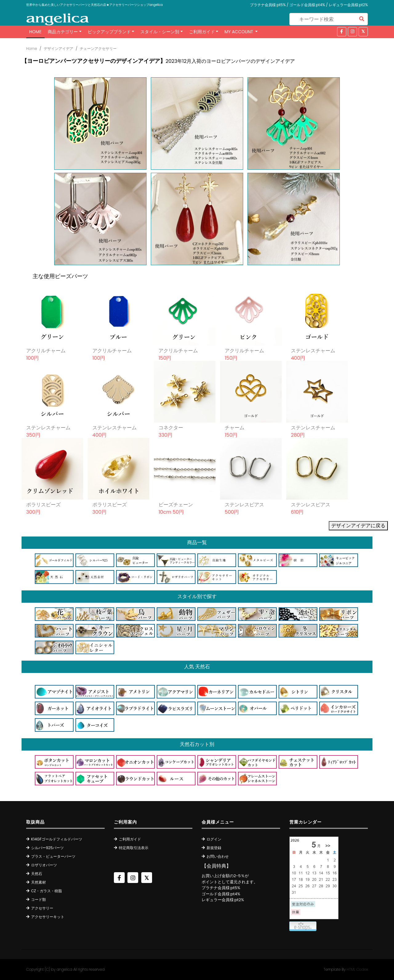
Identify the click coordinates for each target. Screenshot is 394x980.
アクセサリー (42, 908)
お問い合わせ (218, 856)
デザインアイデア (58, 49)
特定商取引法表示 (134, 848)
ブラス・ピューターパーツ (53, 856)
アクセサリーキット (48, 917)
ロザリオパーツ (44, 865)
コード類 (38, 899)
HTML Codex (357, 969)
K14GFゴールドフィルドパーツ (57, 839)
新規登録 (214, 848)
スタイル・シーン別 (160, 32)
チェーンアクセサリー (98, 49)
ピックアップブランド (109, 32)
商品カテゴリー (63, 32)
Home (35, 32)
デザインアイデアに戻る (358, 526)
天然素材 (38, 882)
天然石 (37, 874)
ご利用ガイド (202, 32)
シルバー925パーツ (47, 848)
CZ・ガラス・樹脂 (46, 891)
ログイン (214, 839)
